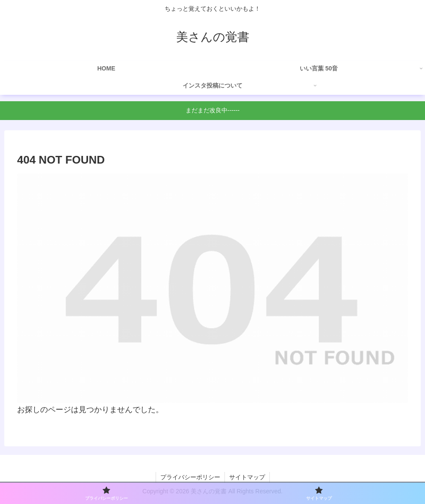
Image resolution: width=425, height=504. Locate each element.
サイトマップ (247, 477)
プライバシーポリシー (190, 477)
